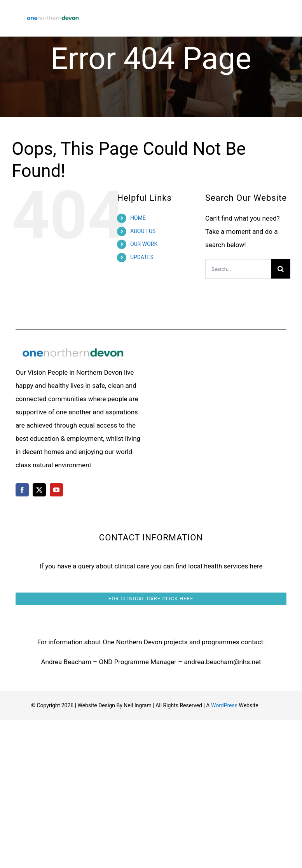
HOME (138, 218)
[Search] (281, 269)
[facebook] (22, 490)
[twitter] (39, 490)
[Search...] (238, 269)
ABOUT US (143, 231)
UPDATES (142, 257)
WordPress (224, 705)
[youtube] (56, 490)
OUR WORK (144, 244)
